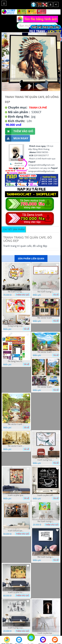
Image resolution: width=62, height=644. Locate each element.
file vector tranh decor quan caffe (46, 352)
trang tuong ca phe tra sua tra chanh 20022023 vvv (16, 326)
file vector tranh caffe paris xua (16, 446)
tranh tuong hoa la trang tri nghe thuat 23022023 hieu (46, 460)
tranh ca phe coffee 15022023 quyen (46, 495)
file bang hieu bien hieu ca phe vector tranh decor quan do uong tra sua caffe (16, 361)
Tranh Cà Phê (38, 108)
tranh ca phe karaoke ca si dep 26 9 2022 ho (46, 633)
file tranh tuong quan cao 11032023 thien (16, 292)
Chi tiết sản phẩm (14, 229)
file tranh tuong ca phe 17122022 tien (46, 557)
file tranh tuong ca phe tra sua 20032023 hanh (46, 292)
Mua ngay (17, 138)
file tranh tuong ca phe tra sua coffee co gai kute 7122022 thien (46, 521)
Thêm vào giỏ (19, 131)
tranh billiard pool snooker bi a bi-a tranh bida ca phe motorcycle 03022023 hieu (16, 531)
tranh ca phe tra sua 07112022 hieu (16, 592)
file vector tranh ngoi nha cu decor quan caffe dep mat (46, 318)
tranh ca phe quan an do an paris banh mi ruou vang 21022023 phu (16, 495)
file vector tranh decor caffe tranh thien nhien (16, 424)
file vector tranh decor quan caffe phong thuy (46, 387)
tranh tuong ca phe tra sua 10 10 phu (16, 628)
